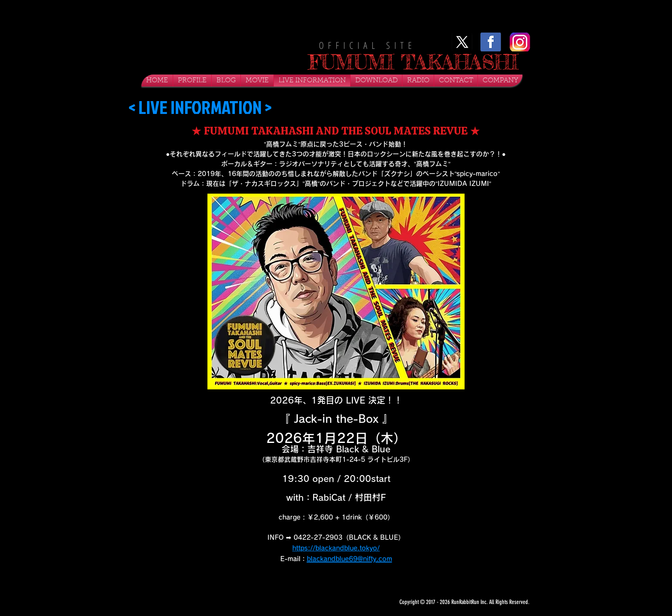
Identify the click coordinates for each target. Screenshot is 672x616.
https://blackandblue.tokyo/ (336, 548)
